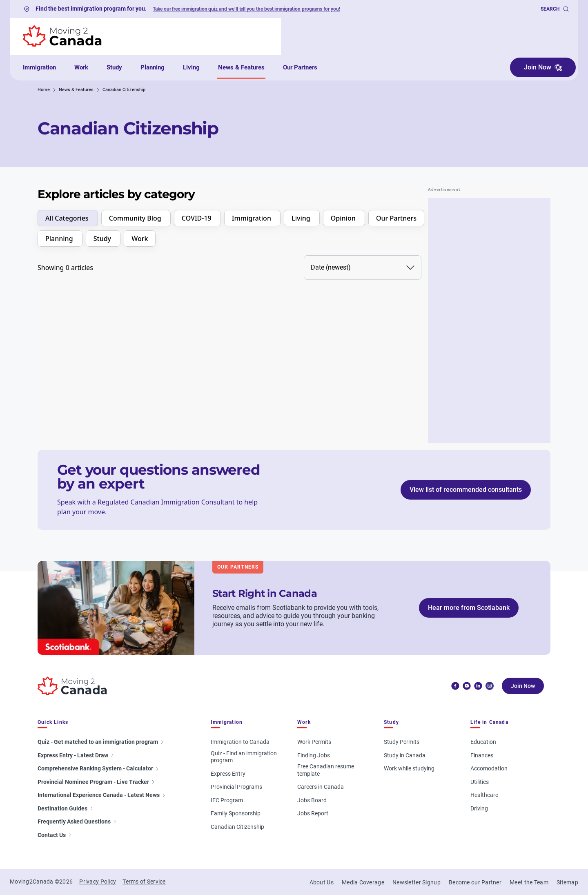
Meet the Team (529, 882)
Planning (153, 67)
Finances (482, 755)
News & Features (241, 67)
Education (483, 742)
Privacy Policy (98, 882)
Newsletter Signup (416, 882)
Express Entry (228, 774)
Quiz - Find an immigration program (244, 757)
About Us (322, 882)
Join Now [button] (543, 67)
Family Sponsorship (236, 813)
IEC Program (227, 800)
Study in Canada (405, 755)
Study (114, 67)
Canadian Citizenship (237, 827)
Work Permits (314, 742)
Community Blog (136, 218)
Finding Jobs (314, 755)
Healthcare (484, 795)
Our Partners (300, 67)
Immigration (39, 67)
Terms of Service (144, 882)
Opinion (344, 218)
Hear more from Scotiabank (469, 608)
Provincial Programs (236, 787)
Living (191, 67)
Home (44, 90)
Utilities (480, 782)
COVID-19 (197, 218)
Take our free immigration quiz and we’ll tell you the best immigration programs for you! (246, 9)
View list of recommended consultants (466, 490)
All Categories (68, 218)
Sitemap (567, 882)
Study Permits (402, 742)
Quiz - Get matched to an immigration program (101, 742)
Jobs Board (312, 800)
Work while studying (409, 768)
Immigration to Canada (240, 742)
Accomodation (489, 768)
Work (81, 67)
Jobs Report (313, 813)
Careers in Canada (321, 787)
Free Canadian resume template (326, 770)
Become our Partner (475, 882)
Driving (479, 808)
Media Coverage (363, 882)
